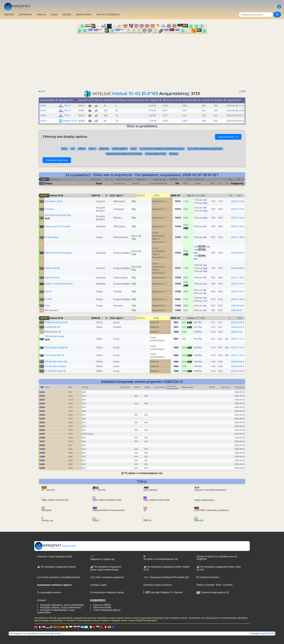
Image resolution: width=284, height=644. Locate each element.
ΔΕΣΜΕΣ (67, 15)
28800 (173, 196)
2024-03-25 (237, 322)
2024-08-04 (237, 253)
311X (112, 196)
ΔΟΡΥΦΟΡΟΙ (25, 15)
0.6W (42, 91)
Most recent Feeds (102, 607)
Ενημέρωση (237, 183)
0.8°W (150, 94)
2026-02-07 (237, 310)
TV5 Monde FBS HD (55, 355)
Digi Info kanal (52, 278)
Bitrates (174, 154)
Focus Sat (136, 236)
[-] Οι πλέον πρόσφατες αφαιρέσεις (205, 149)
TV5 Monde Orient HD (56, 362)
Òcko (47, 306)
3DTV (92, 149)
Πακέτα (54, 15)
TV (73, 149)
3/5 (178, 196)
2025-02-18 (237, 201)
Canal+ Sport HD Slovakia (58, 226)
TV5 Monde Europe (54, 336)
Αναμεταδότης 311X (156, 154)
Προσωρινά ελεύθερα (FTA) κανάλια (124, 154)
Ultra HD (104, 149)
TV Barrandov (52, 237)
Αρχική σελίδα (55, 546)
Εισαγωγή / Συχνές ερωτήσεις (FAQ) (55, 557)
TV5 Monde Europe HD (56, 347)
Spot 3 (119, 196)
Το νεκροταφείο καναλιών (49, 592)
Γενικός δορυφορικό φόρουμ (107, 610)
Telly (134, 201)
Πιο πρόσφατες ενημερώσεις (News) (56, 567)
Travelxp (49, 209)
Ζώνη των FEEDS (102, 605)
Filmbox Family (52, 268)
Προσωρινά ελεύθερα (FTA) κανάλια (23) (166, 577)
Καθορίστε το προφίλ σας (102, 558)
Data (134, 149)
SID (177, 183)
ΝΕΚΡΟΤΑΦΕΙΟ (84, 15)
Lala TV (48, 291)
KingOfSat (265, 634)
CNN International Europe (58, 215)
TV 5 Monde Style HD (55, 371)
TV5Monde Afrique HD (56, 322)
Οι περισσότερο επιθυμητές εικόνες (107, 592)
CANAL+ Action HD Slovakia (59, 284)
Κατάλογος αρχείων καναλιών (158, 585)
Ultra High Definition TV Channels (163, 592)
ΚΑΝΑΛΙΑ (41, 15)
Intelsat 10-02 (126, 94)
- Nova (218, 585)
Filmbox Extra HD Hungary (58, 253)
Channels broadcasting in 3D (213, 592)
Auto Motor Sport (54, 201)
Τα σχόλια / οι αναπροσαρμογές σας (144, 473)
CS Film (48, 299)
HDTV (82, 149)
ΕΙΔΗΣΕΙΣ (9, 15)
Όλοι (64, 149)
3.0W (242, 91)
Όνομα (48, 183)
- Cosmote (226, 585)
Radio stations (120, 149)
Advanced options (228, 137)
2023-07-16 (237, 209)
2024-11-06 (237, 237)
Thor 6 (67, 115)
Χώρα (99, 183)
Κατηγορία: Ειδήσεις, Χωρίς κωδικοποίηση (61, 607)
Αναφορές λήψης (98, 585)
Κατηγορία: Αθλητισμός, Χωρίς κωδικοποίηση (62, 605)
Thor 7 (67, 105)
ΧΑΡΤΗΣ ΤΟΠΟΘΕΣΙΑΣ (108, 15)
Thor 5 (67, 110)
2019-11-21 (237, 339)
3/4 (178, 318)
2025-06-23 (237, 306)
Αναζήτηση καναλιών (208, 577)
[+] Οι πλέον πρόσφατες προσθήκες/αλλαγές (162, 149)
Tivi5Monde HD (53, 327)
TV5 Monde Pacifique (55, 366)
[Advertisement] (142, 61)
